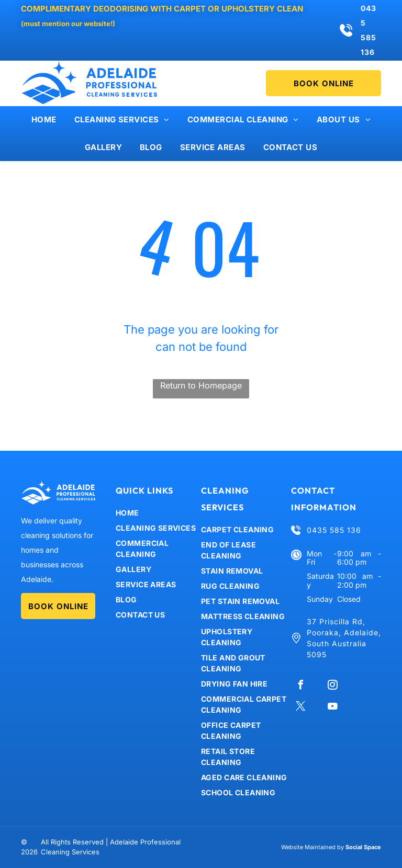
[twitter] (300, 708)
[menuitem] (44, 120)
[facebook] (300, 686)
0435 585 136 (334, 530)
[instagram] (332, 686)
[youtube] (332, 708)
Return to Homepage (201, 385)
